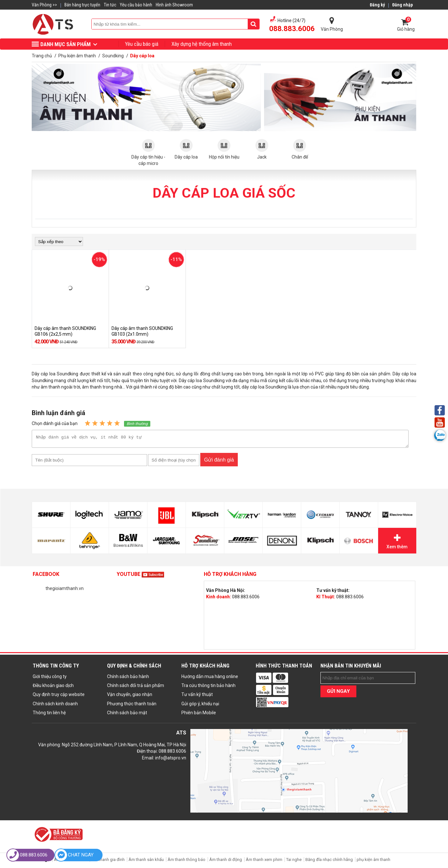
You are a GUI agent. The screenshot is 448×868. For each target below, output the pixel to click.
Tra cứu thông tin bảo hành (208, 687)
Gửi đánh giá (219, 462)
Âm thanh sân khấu (146, 861)
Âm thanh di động (226, 861)
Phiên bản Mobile (199, 715)
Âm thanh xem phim (265, 861)
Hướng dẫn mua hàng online (210, 678)
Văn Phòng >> (44, 5)
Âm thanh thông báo (187, 861)
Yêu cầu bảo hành (136, 5)
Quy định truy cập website (59, 696)
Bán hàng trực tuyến (82, 5)
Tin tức (110, 5)
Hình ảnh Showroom (174, 5)
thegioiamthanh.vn (65, 590)
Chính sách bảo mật (127, 715)
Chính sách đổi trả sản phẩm (136, 687)
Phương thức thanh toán (132, 706)
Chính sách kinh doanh (55, 706)
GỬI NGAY (338, 693)
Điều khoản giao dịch (53, 687)
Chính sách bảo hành (128, 678)
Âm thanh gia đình (108, 861)
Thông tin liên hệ (49, 715)
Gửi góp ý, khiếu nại (200, 706)
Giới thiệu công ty (50, 678)
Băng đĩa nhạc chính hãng (329, 861)
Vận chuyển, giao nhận (130, 696)
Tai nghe (294, 861)
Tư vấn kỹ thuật (197, 696)
